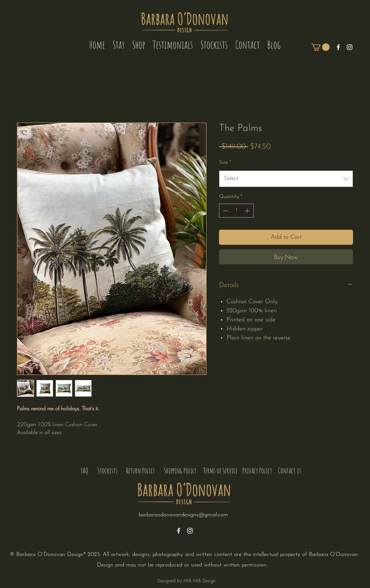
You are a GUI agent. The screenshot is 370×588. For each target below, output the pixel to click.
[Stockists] (107, 471)
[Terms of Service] (220, 471)
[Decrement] (225, 211)
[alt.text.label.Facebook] (338, 47)
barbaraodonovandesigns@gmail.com (183, 515)
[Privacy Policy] (257, 471)
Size (225, 162)
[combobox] (286, 179)
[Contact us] (290, 471)
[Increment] (248, 211)
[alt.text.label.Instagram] (350, 47)
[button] (320, 47)
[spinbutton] (236, 211)
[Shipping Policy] (180, 471)
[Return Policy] (140, 471)
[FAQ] (84, 471)
